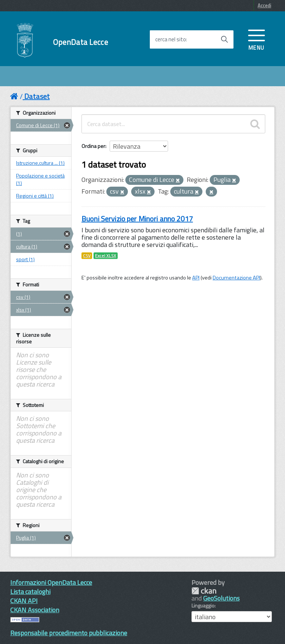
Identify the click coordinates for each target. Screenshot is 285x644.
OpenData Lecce (81, 42)
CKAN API (24, 601)
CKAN (204, 591)
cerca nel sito (171, 39)
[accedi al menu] (256, 39)
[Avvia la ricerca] (224, 39)
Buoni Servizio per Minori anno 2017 (137, 219)
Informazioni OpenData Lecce (51, 582)
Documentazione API (236, 278)
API (196, 278)
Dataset (37, 96)
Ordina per (93, 146)
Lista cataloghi (30, 592)
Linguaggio (203, 606)
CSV (87, 256)
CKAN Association (35, 610)
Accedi (264, 5)
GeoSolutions (221, 598)
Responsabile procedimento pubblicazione (69, 633)
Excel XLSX (106, 256)
